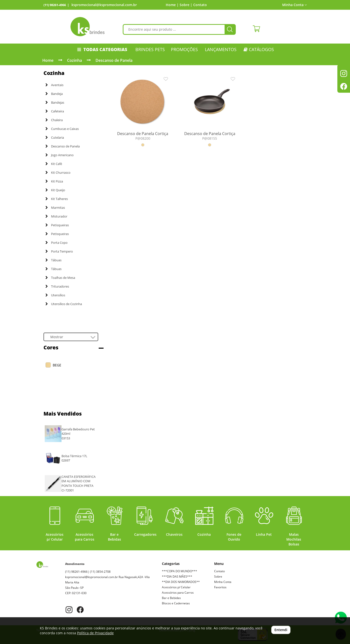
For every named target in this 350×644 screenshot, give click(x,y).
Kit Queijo (55, 190)
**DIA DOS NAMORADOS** (181, 582)
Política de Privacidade (95, 633)
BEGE (57, 365)
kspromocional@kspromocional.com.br (104, 5)
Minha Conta (294, 5)
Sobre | (186, 5)
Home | (172, 5)
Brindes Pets (150, 49)
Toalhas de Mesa (60, 278)
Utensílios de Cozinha (64, 304)
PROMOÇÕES (184, 49)
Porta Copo (57, 243)
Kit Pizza (54, 181)
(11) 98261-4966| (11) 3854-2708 (88, 572)
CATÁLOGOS (259, 49)
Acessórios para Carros (178, 593)
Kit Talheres (57, 199)
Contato (200, 5)
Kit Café (54, 164)
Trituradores (57, 286)
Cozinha (74, 60)
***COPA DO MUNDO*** (179, 571)
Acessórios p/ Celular (176, 587)
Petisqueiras (57, 225)
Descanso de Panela (114, 60)
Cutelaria (55, 137)
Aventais (54, 85)
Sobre (218, 576)
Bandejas (55, 102)
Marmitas (55, 208)
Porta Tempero (59, 251)
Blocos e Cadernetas (176, 603)
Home (48, 60)
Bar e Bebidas (171, 598)
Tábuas (53, 260)
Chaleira (54, 120)
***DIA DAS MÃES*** (177, 576)
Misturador (56, 216)
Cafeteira (55, 111)
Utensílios (55, 295)
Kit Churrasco (58, 172)
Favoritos (220, 587)
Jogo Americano (60, 155)
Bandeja (54, 94)
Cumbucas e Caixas (62, 129)
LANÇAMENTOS (221, 49)
